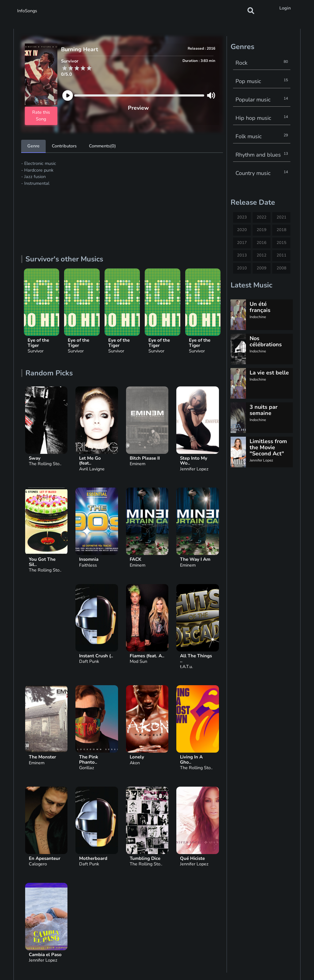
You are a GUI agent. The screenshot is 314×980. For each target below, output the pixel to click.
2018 (281, 230)
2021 (281, 217)
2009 (262, 268)
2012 (262, 255)
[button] (251, 11)
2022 (262, 217)
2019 (262, 230)
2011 (281, 255)
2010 (242, 268)
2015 (281, 243)
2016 (262, 243)
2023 (242, 217)
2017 (242, 243)
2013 (242, 255)
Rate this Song (41, 116)
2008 (281, 268)
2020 (242, 230)
